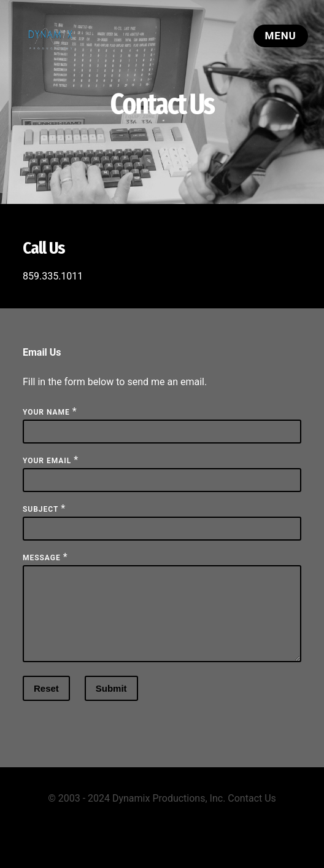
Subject (40, 509)
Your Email (47, 461)
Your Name (46, 412)
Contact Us (252, 813)
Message (42, 558)
